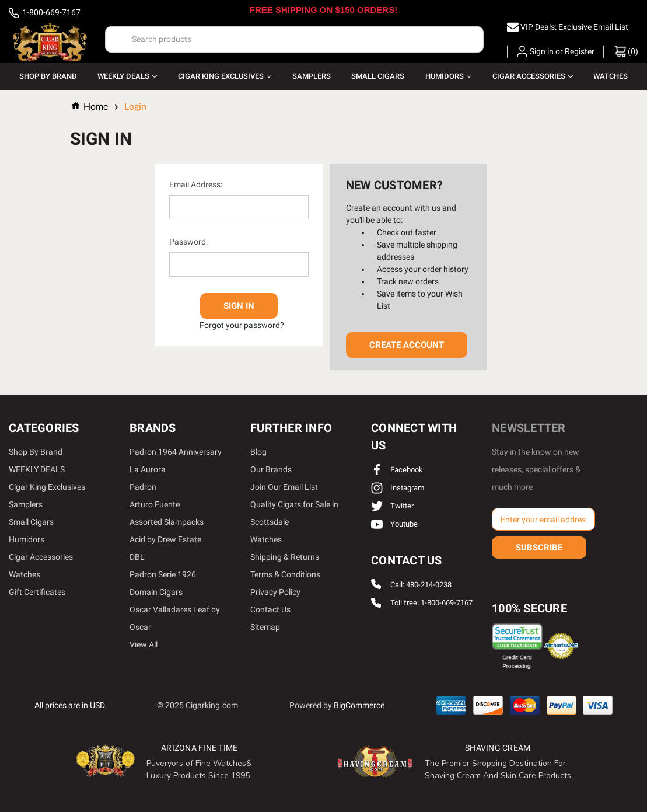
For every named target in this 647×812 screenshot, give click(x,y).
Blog (258, 452)
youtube (394, 524)
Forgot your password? (242, 325)
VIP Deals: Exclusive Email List (574, 27)
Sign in (542, 51)
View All (144, 644)
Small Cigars (378, 76)
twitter (392, 506)
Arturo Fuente (155, 504)
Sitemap (265, 627)
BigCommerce (359, 705)
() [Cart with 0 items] (626, 51)
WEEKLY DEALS (127, 76)
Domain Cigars (156, 592)
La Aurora (148, 469)
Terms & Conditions (285, 574)
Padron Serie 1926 (163, 574)
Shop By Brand (48, 76)
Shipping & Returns (285, 557)
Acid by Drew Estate (165, 539)
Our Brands (271, 469)
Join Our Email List (284, 487)
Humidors (448, 76)
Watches (611, 76)
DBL (137, 557)
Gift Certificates (37, 592)
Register (580, 51)
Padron (143, 487)
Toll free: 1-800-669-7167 (431, 603)
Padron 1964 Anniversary (176, 452)
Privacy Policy (275, 592)
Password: (188, 242)
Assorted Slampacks (167, 522)
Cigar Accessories (533, 76)
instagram (398, 488)
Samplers (312, 76)
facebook (397, 470)
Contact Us (270, 609)
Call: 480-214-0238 (421, 585)
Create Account (407, 345)
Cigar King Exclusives (225, 76)
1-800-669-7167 (45, 13)
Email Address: (196, 184)
